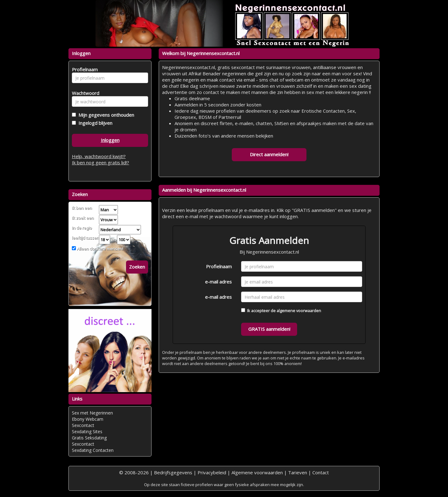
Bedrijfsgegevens (173, 472)
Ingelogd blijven (94, 123)
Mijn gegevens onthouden (105, 115)
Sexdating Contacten (93, 450)
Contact (321, 472)
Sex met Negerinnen (92, 413)
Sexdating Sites (87, 431)
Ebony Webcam (88, 419)
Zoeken (137, 267)
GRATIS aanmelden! (269, 329)
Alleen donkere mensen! (100, 249)
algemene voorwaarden (299, 311)
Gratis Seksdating (89, 438)
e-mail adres (218, 282)
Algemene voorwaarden (257, 472)
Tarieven (298, 472)
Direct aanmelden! (269, 154)
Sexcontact (83, 425)
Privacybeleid (212, 472)
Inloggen (110, 140)
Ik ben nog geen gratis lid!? (100, 162)
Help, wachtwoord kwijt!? (99, 156)
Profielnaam (219, 266)
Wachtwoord (84, 93)
